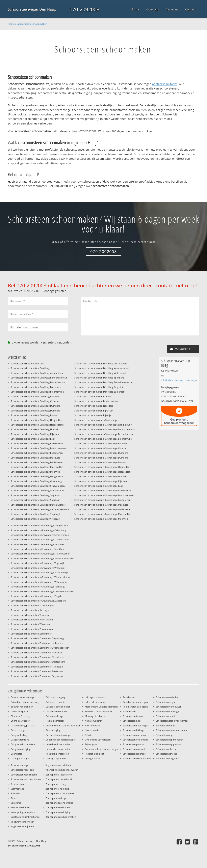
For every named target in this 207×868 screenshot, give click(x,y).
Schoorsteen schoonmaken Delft (28, 364)
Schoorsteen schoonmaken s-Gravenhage (96, 420)
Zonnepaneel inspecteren (59, 775)
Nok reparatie (92, 730)
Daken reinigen (19, 730)
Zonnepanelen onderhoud (59, 803)
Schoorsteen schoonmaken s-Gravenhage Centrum (101, 448)
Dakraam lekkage (54, 716)
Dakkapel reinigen (20, 758)
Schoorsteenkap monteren (170, 740)
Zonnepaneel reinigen (57, 784)
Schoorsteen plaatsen (134, 744)
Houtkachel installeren (57, 754)
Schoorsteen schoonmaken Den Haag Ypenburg (99, 378)
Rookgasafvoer (93, 758)
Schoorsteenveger (20, 765)
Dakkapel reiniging (55, 697)
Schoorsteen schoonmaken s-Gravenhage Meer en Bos (103, 514)
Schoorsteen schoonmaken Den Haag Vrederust (35, 519)
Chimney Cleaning (20, 716)
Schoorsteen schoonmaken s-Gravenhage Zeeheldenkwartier (42, 591)
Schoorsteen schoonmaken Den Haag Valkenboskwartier (40, 509)
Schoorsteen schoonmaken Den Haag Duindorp (35, 406)
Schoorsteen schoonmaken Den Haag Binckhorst (36, 387)
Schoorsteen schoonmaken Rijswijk (93, 415)
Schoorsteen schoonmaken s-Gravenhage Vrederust (38, 568)
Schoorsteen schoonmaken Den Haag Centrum (35, 401)
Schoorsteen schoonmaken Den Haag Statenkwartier (38, 505)
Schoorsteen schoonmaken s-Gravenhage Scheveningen (40, 535)
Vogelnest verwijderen (22, 826)
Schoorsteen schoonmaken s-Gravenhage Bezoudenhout (104, 434)
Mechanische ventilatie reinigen (101, 707)
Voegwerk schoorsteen (22, 822)
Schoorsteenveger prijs (22, 770)
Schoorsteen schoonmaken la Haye (93, 396)
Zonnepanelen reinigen (58, 807)
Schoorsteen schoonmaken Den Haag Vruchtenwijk (101, 364)
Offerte (88, 735)
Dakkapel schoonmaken (58, 707)
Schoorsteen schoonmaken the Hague (30, 610)
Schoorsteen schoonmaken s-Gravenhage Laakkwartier (103, 490)
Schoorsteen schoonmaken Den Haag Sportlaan (35, 500)
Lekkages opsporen (56, 758)
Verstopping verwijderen (23, 812)
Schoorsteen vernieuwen (169, 707)
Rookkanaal (129, 697)
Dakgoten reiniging (21, 749)
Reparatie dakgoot (94, 754)
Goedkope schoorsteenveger (60, 740)
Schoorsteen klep (132, 721)
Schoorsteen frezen (133, 716)
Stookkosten (17, 784)
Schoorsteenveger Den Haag (32, 9)
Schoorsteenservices (166, 754)
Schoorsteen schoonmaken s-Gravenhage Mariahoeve (102, 509)
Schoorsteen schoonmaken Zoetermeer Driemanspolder (40, 648)
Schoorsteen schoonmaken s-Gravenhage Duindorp (101, 453)
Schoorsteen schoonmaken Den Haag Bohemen (35, 396)
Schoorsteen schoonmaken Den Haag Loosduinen (37, 453)
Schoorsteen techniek (167, 697)
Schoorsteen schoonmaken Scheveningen (32, 605)
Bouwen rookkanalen (22, 707)
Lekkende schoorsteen (97, 702)
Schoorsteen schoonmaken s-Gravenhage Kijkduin (101, 481)
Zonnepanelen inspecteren (59, 798)
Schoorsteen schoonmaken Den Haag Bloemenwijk (37, 392)
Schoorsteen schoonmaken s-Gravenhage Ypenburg (38, 587)
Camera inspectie (20, 711)
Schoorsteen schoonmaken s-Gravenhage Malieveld (101, 505)
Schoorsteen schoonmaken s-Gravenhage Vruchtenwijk (39, 572)
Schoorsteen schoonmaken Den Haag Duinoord (35, 411)
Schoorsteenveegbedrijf (168, 758)
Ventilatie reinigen (20, 807)
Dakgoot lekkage (19, 735)
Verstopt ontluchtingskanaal (25, 817)
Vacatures (16, 803)
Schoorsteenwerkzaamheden (26, 779)
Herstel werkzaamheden (58, 744)
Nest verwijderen (94, 721)
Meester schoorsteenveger (98, 711)
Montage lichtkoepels (96, 716)
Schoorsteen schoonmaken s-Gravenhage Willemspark (39, 582)
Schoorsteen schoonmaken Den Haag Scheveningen (38, 486)
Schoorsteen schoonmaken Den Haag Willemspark (100, 373)
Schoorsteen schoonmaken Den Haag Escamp (34, 415)
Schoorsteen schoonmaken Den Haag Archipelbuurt (38, 373)
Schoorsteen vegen (166, 702)
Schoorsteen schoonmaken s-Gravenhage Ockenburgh (39, 530)
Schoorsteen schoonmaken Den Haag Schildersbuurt (38, 490)
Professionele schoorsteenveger (101, 749)
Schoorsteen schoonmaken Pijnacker (94, 411)
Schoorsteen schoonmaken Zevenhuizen (32, 629)
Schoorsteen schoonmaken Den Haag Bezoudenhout (38, 382)
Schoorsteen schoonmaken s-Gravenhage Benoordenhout (105, 429)
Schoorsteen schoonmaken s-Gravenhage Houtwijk (101, 476)
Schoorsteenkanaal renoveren (171, 730)
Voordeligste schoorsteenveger (62, 770)
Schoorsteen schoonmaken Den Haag (30, 368)
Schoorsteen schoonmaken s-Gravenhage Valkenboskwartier (42, 558)
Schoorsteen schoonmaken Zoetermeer (31, 634)
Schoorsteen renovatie (134, 749)
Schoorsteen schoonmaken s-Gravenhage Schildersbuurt (40, 539)
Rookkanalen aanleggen (135, 707)
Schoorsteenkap (164, 735)
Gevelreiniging (53, 730)
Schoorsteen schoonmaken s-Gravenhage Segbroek (37, 544)
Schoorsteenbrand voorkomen (172, 721)
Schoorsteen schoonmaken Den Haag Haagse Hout (37, 425)
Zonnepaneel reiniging (57, 789)
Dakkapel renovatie (56, 702)
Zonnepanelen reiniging (58, 812)
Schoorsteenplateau (166, 749)
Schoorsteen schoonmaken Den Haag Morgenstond (37, 476)
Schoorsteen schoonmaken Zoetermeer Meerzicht (36, 653)
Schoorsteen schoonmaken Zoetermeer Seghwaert (37, 676)
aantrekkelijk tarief (165, 84)
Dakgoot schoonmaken (23, 744)
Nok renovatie (92, 726)
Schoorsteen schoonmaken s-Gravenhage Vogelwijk (38, 563)
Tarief (14, 798)
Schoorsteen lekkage (133, 730)
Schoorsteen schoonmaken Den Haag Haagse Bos (36, 420)
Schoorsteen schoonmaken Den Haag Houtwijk (35, 429)
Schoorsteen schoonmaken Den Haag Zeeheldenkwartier (104, 382)
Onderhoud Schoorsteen (98, 740)
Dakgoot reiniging (20, 740)
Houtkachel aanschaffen (58, 749)
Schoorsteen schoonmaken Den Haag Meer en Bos (37, 467)
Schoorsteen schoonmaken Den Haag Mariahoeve (37, 462)
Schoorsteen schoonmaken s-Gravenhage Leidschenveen (104, 495)
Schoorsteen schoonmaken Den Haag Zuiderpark (100, 392)
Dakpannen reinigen (56, 711)
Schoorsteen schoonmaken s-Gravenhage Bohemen (101, 443)
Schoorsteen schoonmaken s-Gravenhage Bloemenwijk (103, 439)
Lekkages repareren (95, 697)
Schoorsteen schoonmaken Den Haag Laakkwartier (37, 443)
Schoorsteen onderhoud (135, 740)
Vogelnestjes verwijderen (59, 765)
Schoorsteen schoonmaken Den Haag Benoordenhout (39, 378)
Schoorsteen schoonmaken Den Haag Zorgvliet (99, 387)
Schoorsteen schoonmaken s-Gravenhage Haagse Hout (103, 472)
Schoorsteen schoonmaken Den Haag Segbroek (35, 495)
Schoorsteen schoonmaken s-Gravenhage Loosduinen (102, 500)
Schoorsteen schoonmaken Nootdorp (94, 406)
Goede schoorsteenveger (58, 735)
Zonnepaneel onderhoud (59, 779)
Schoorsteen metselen (134, 735)
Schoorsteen (129, 711)
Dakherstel (16, 754)
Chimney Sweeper (20, 721)
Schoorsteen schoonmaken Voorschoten (32, 620)
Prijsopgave (91, 744)
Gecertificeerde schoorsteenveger (63, 726)
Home (11, 24)
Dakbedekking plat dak (23, 726)
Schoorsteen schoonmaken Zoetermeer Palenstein (37, 667)
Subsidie (15, 793)
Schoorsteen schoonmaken (32, 24)
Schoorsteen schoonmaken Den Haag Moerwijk (35, 472)
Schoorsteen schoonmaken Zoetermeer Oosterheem (38, 662)
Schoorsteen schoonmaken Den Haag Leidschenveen (38, 448)
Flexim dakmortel (55, 721)
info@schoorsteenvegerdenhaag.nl (179, 380)
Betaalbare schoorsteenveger (26, 702)
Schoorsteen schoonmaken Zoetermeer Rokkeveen (37, 671)
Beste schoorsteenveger (23, 697)
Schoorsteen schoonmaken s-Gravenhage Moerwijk (101, 519)
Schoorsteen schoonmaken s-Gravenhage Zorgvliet (37, 596)
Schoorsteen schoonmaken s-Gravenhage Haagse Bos (102, 467)
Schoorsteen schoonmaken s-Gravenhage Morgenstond (40, 525)
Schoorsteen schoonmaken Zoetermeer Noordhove (37, 657)
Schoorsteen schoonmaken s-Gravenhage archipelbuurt (103, 425)
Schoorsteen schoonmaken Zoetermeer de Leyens (37, 643)
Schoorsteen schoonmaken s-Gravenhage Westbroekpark (40, 577)
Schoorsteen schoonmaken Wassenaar (31, 624)
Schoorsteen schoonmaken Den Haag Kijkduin (35, 434)
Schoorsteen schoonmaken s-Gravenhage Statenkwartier (40, 554)
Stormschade (17, 789)
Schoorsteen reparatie (134, 754)
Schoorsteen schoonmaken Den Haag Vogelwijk (35, 514)
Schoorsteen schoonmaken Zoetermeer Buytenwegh (38, 638)
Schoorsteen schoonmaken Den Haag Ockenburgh (37, 481)
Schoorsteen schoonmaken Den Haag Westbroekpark (102, 368)
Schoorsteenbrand (165, 716)
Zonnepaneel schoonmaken (60, 793)
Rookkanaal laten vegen (135, 702)
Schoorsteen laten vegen (136, 726)
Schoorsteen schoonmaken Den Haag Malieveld (35, 458)
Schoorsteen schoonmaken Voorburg (30, 615)
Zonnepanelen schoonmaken (61, 817)
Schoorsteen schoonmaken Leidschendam (96, 401)
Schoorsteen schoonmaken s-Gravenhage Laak (99, 486)
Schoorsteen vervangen (168, 711)
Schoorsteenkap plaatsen (169, 744)
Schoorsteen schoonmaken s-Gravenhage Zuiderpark (38, 601)
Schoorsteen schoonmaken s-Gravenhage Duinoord (101, 458)
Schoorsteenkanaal (166, 726)
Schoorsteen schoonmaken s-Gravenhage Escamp (100, 462)
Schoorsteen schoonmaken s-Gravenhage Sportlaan (38, 549)
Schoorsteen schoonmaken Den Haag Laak (33, 439)
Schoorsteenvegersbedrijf (24, 775)
